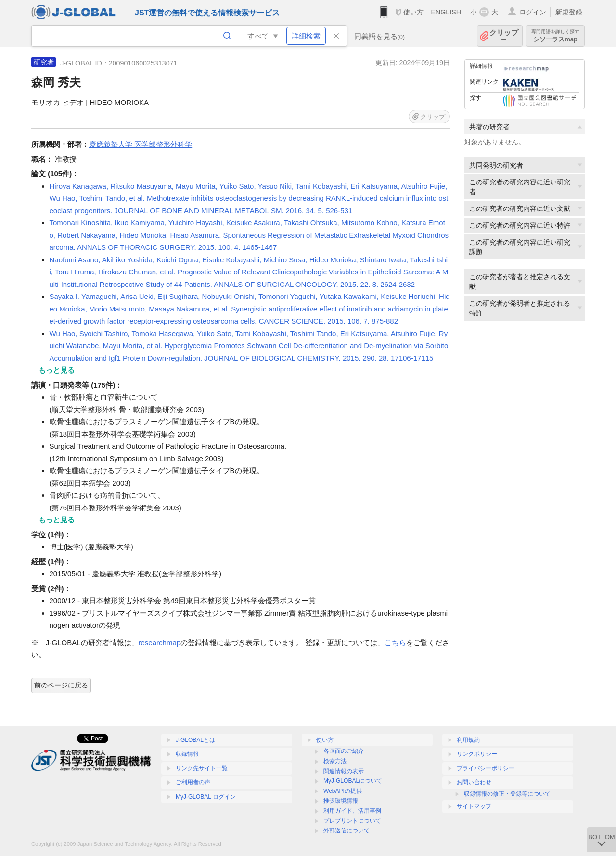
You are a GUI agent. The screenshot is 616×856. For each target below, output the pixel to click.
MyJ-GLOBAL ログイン (206, 797)
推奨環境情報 (341, 801)
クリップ (504, 36)
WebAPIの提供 (343, 791)
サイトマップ (474, 806)
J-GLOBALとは (195, 740)
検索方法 (335, 761)
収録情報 (187, 754)
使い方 (413, 12)
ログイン (533, 12)
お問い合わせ (474, 782)
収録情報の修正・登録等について (507, 794)
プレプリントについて (352, 821)
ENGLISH (446, 12)
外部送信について (346, 830)
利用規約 (468, 740)
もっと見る (57, 370)
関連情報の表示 (344, 771)
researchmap (160, 642)
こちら (395, 642)
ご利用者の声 (193, 782)
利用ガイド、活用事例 (352, 811)
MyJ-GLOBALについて (353, 781)
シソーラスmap (555, 36)
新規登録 (569, 12)
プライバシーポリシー (486, 768)
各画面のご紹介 (344, 751)
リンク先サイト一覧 (202, 768)
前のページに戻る (61, 685)
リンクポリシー (477, 754)
